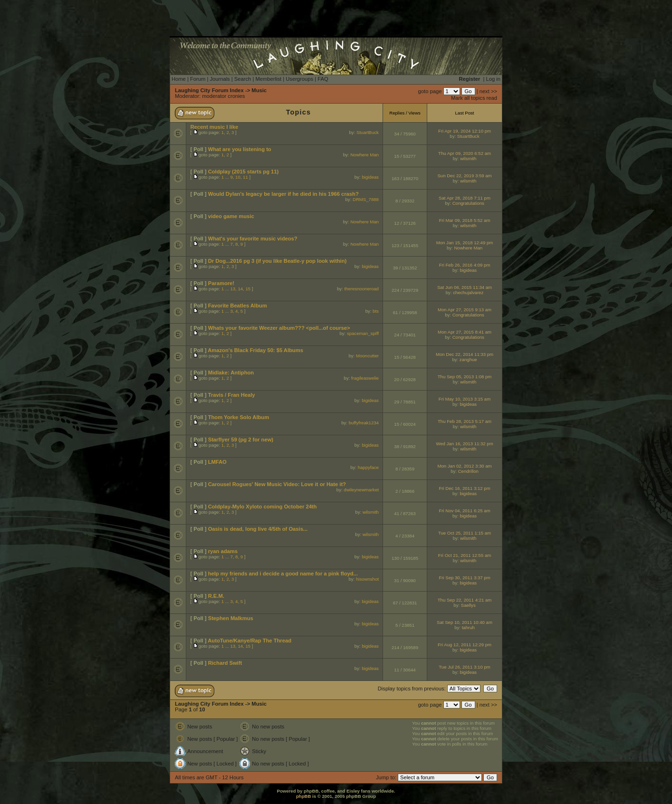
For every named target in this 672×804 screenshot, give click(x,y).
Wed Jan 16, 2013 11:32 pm (464, 444)
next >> (488, 91)
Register (470, 79)
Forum (198, 79)
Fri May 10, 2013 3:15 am (465, 399)
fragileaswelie (365, 378)
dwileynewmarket (361, 490)
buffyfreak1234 (364, 423)
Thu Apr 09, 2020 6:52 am (465, 153)
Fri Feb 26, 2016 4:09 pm (465, 265)
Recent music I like (214, 127)
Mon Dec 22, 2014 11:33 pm (465, 354)
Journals (220, 79)
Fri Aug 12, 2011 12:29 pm (465, 645)
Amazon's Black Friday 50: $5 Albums (255, 350)
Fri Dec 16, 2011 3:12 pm (464, 488)
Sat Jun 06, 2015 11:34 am (465, 287)
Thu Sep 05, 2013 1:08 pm (465, 377)
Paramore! (221, 283)
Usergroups (299, 79)
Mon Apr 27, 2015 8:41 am (465, 332)
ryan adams (223, 551)
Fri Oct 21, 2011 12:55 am (465, 555)
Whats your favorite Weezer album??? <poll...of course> (279, 328)
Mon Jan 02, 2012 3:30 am (464, 466)
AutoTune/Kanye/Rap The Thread (250, 641)
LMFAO (217, 462)
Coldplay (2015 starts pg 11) (244, 172)
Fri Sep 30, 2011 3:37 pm (464, 578)
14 (240, 289)
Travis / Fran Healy (232, 395)
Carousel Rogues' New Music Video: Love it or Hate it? (277, 484)
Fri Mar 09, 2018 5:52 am (465, 220)
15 (248, 289)
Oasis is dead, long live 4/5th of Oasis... (258, 529)
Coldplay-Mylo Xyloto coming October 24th (263, 507)
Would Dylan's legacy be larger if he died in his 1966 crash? (283, 194)
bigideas (370, 177)
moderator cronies (223, 96)
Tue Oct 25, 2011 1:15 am (465, 533)
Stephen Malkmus (231, 618)
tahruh (468, 627)
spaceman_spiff (363, 333)
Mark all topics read (474, 98)
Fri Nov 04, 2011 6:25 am (464, 511)
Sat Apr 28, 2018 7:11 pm (465, 198)
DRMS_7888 (366, 199)
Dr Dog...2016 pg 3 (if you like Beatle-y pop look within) (278, 261)
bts (376, 311)
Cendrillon (468, 471)
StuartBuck (368, 132)
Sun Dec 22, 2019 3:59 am (464, 176)
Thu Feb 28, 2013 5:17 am (465, 421)
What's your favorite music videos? (253, 239)
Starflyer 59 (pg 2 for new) (241, 440)
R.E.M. (216, 596)
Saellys (468, 605)
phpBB (303, 796)
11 (245, 177)
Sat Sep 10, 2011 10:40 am (465, 622)
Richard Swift (225, 663)
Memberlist (268, 79)
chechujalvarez (468, 292)
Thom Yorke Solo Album (239, 417)
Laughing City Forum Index (209, 90)
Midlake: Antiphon (231, 373)
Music (259, 90)
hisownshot (367, 579)
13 (233, 289)
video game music (231, 216)
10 (238, 177)
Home (179, 79)
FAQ (323, 79)
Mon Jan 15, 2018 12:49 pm (465, 243)
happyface (368, 467)
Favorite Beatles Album (238, 306)
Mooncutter (367, 356)
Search (243, 79)
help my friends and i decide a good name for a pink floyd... (283, 574)
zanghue (468, 359)
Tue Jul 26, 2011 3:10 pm (464, 667)
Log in (493, 79)
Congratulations (468, 203)
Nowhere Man (365, 155)
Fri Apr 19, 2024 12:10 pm (465, 131)
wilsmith (468, 158)
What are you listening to (240, 149)
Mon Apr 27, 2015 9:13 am (465, 310)
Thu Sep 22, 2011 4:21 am (465, 600)
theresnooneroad (361, 289)
